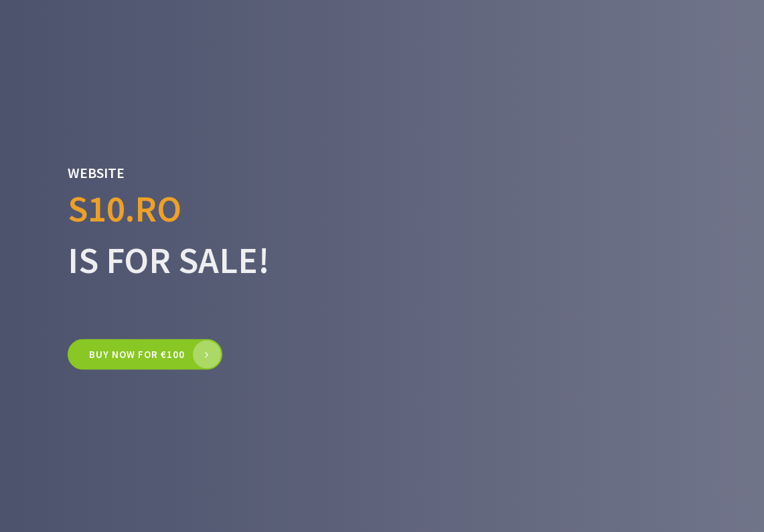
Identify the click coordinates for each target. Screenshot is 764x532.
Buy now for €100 (137, 354)
